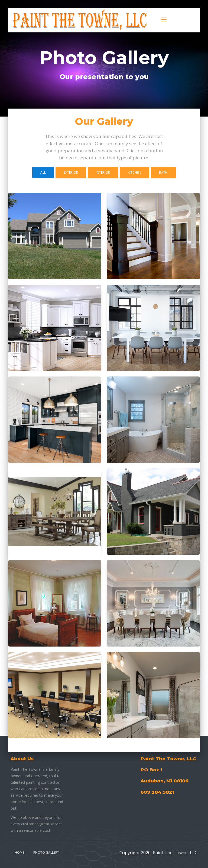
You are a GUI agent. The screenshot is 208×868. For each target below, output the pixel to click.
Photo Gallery (46, 852)
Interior (103, 172)
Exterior (71, 172)
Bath (163, 172)
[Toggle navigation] (164, 19)
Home (19, 852)
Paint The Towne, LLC (175, 853)
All (43, 172)
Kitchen (134, 172)
